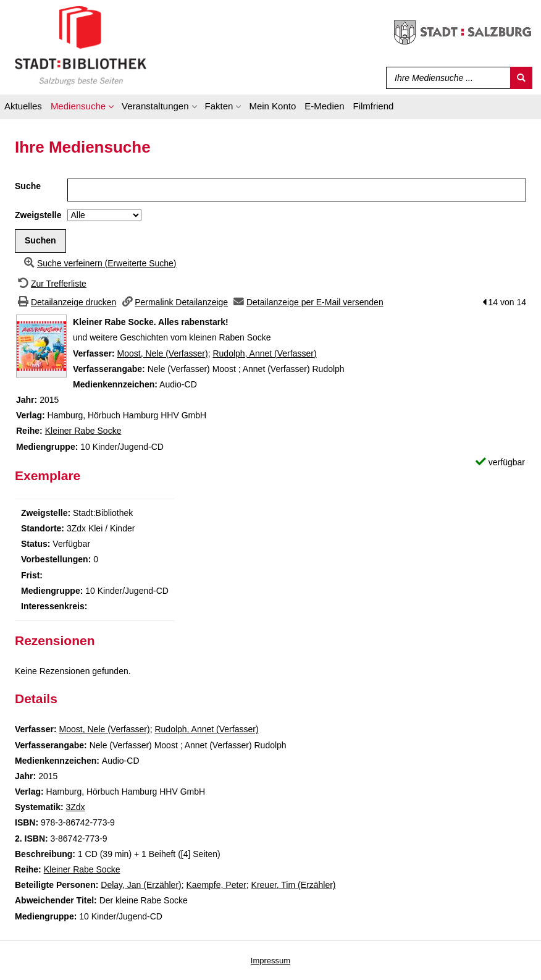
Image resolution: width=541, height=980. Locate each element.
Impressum (270, 961)
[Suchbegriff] (446, 78)
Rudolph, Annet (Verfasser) (264, 353)
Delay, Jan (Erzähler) (141, 885)
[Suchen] (521, 78)
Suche (28, 186)
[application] (82, 108)
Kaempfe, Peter (216, 885)
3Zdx (75, 807)
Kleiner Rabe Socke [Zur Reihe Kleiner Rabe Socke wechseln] (83, 431)
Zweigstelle (38, 215)
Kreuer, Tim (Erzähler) (294, 885)
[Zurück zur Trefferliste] (51, 284)
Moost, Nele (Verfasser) (163, 353)
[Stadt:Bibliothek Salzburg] (81, 45)
